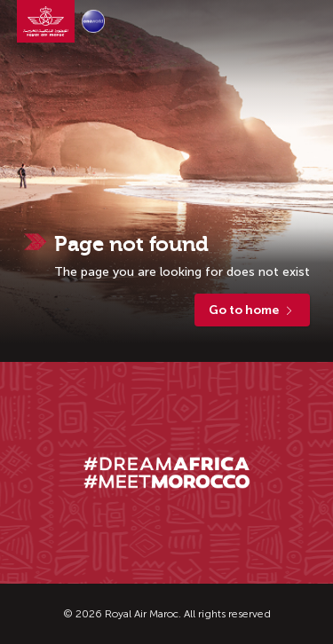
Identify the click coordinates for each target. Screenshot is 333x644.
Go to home (252, 310)
